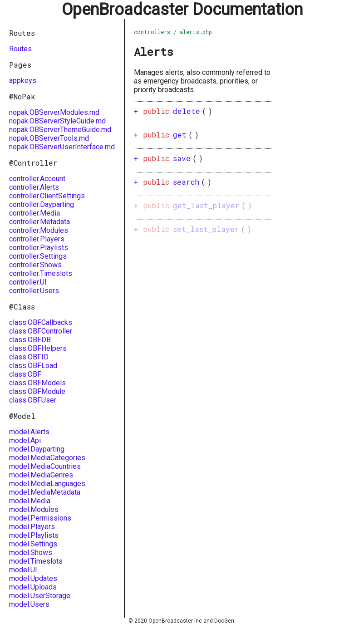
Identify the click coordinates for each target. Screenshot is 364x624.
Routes (20, 49)
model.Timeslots (36, 561)
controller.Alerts (34, 187)
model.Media (30, 501)
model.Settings (33, 544)
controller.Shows (35, 265)
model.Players (32, 527)
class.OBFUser (33, 400)
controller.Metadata (39, 222)
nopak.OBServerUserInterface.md (62, 147)
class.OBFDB (30, 340)
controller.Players (37, 239)
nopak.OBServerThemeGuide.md (60, 130)
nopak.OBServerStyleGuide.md (57, 121)
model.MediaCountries (45, 466)
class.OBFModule (37, 391)
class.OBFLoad (33, 366)
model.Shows (31, 553)
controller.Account (37, 179)
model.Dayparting (37, 449)
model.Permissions (40, 518)
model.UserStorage (40, 596)
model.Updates (33, 578)
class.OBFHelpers (38, 348)
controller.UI (28, 282)
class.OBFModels (37, 383)
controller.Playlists (39, 248)
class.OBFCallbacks (41, 322)
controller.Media (34, 213)
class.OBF (25, 374)
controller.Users (34, 291)
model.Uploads (33, 587)
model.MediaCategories (47, 458)
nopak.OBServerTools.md (49, 138)
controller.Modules (39, 230)
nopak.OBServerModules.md (54, 112)
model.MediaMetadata (45, 492)
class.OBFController (41, 331)
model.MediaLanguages (47, 484)
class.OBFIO (29, 357)
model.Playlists (34, 535)
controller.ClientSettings (47, 196)
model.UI (23, 570)
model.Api (25, 440)
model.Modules (34, 509)
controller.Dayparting (42, 204)
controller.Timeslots (41, 273)
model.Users (29, 604)
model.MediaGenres (41, 475)
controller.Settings (38, 256)
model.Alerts (29, 432)
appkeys (23, 81)
